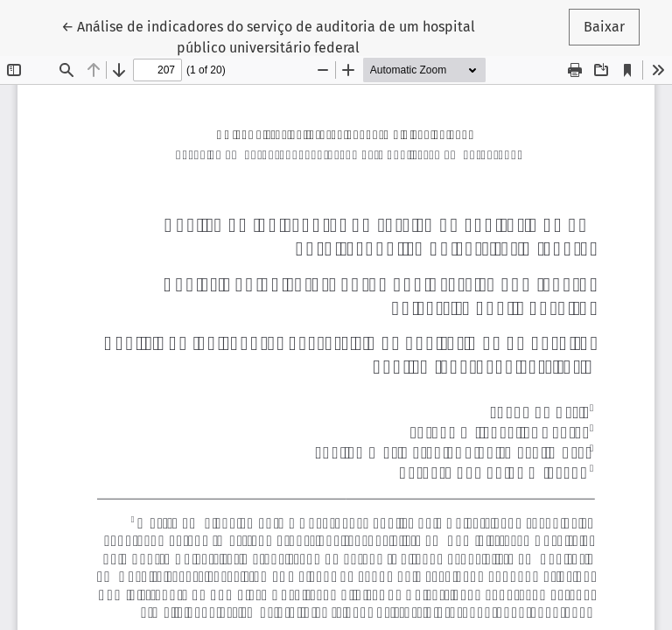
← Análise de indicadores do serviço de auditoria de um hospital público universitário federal (268, 36)
